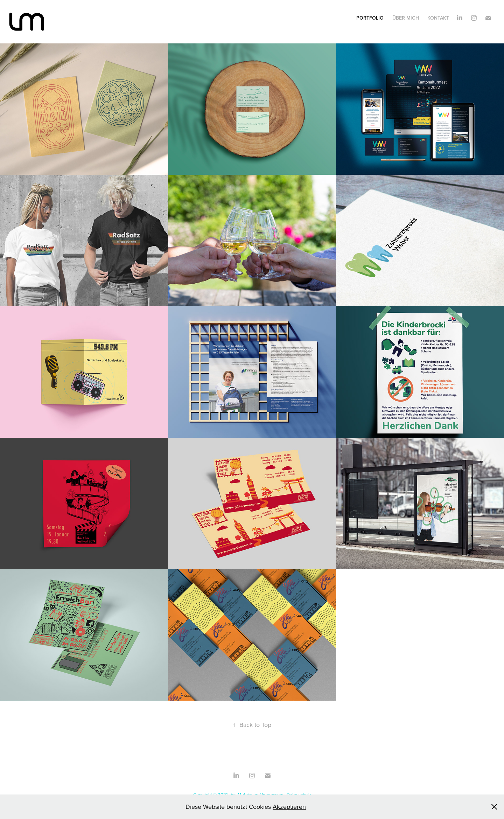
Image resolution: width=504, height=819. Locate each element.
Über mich (406, 18)
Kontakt (438, 18)
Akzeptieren (289, 807)
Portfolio (370, 18)
